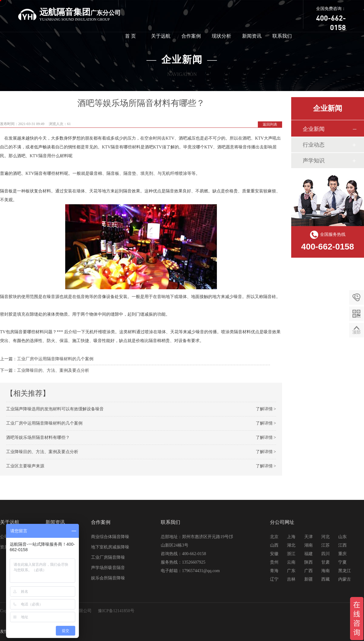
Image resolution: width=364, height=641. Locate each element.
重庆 (342, 554)
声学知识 (314, 161)
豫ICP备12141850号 (116, 611)
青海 (274, 571)
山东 (342, 537)
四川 (325, 554)
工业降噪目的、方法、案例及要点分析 (53, 370)
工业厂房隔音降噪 (108, 557)
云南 (291, 562)
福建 (308, 554)
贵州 (274, 562)
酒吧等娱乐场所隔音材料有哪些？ (38, 438)
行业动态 (314, 145)
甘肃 (325, 562)
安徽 (274, 554)
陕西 (308, 562)
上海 (291, 537)
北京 (274, 537)
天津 (308, 537)
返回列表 (270, 124)
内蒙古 (345, 579)
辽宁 (274, 579)
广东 (291, 571)
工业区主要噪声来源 (25, 466)
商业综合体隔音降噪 (110, 537)
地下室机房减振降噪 (110, 547)
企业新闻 (314, 129)
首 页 (130, 36)
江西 (342, 545)
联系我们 (282, 36)
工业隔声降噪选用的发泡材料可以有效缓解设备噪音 (55, 409)
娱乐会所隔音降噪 (108, 578)
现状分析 (221, 36)
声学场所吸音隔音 (108, 568)
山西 (274, 545)
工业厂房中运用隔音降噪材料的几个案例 (55, 359)
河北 (325, 537)
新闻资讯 (252, 36)
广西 (308, 571)
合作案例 (191, 36)
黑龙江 (345, 571)
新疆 (308, 579)
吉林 (291, 579)
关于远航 (161, 36)
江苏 (325, 545)
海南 (325, 571)
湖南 (308, 545)
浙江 (291, 554)
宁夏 (342, 562)
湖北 (291, 545)
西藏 (325, 579)
